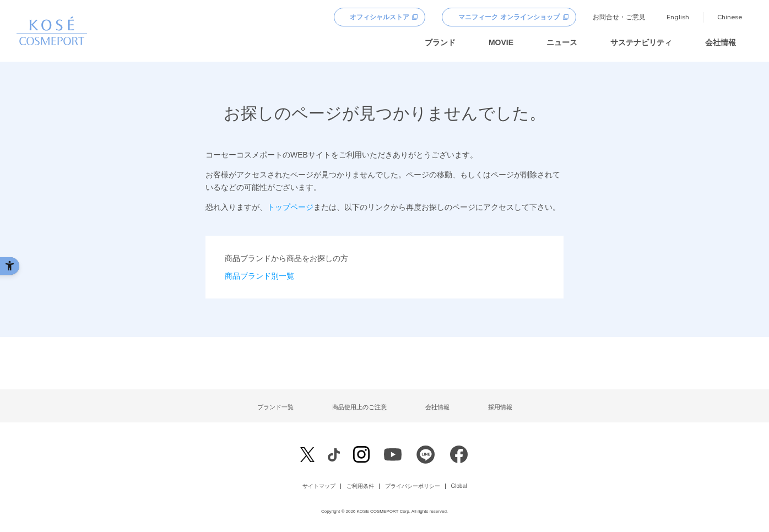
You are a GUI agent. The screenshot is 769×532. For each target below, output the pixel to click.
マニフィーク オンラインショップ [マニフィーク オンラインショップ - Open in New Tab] (509, 17)
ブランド (440, 42)
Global (459, 486)
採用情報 (500, 407)
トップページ (290, 207)
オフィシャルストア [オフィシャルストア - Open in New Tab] (380, 17)
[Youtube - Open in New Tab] (393, 457)
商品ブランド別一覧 (259, 276)
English (678, 17)
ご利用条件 (360, 486)
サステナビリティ (641, 42)
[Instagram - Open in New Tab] (361, 456)
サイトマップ (319, 486)
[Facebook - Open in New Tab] (334, 455)
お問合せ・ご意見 (619, 17)
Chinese (730, 17)
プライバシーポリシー (413, 486)
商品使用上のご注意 (359, 407)
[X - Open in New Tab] (307, 455)
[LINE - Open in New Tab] (426, 457)
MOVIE (501, 42)
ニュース (562, 42)
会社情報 (721, 42)
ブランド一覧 (275, 407)
